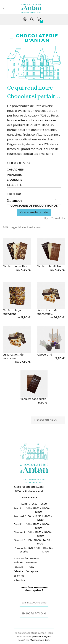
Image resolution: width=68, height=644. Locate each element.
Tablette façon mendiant (13, 312)
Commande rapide (34, 212)
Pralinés (14, 175)
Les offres (18, 576)
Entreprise (32, 571)
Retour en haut (48, 420)
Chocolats (18, 163)
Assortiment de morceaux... (47, 312)
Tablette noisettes (15, 266)
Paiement (32, 562)
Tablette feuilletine (50, 266)
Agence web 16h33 (40, 640)
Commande (32, 558)
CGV (32, 567)
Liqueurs (15, 180)
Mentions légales (42, 636)
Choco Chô (45, 354)
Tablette (14, 185)
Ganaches (15, 170)
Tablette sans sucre (33, 399)
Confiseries (18, 580)
